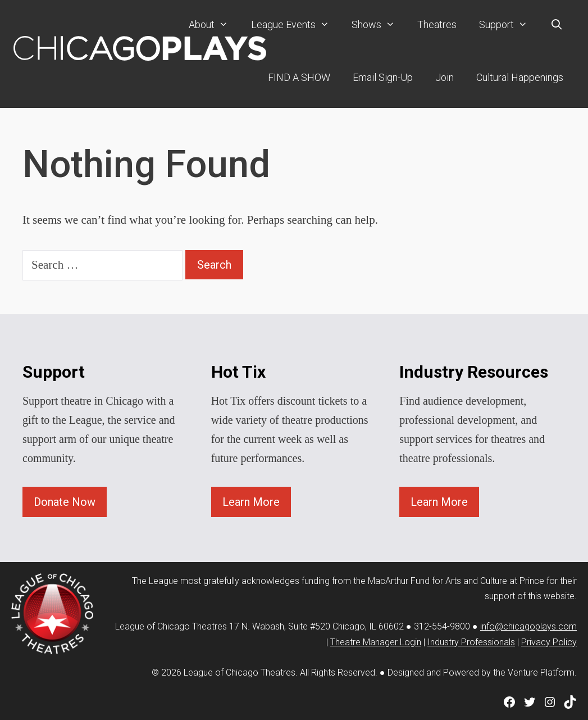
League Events (296, 25)
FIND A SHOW (299, 77)
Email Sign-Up (383, 77)
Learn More (251, 502)
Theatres (437, 24)
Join (445, 77)
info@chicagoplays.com (528, 626)
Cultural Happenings (520, 77)
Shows (379, 25)
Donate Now (65, 502)
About (214, 25)
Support (509, 25)
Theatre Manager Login (376, 642)
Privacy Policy (549, 642)
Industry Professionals (471, 642)
